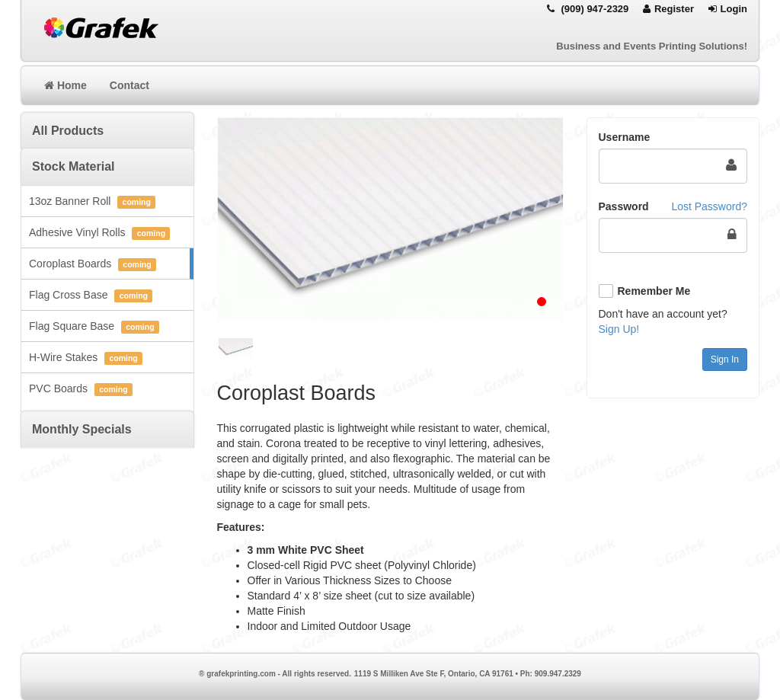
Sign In (725, 360)
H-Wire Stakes (86, 358)
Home (66, 85)
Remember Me (654, 291)
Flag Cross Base (91, 296)
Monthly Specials (82, 429)
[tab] (107, 131)
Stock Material (73, 166)
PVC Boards (81, 389)
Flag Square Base (94, 327)
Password (624, 206)
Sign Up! (619, 329)
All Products (68, 131)
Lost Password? (709, 206)
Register (668, 9)
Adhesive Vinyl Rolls (99, 233)
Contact (129, 85)
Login (728, 9)
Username (625, 137)
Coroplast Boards (93, 264)
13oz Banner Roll (92, 202)
